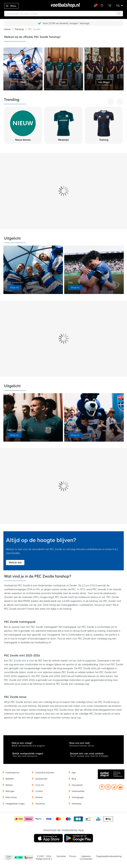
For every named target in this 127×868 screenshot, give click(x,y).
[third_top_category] (104, 69)
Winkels (39, 797)
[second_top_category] (63, 69)
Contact (39, 791)
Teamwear (76, 804)
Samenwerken (78, 791)
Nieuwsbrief (77, 785)
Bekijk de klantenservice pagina (28, 746)
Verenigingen (78, 797)
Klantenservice (12, 773)
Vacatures (40, 804)
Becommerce (19, 858)
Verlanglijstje (102, 5)
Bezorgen (10, 791)
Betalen (9, 785)
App (74, 773)
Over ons (40, 785)
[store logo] (64, 5)
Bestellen (10, 779)
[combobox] (64, 14)
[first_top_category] (23, 69)
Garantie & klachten (45, 773)
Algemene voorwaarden (86, 858)
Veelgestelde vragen (15, 804)
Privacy (73, 856)
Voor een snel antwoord (25, 756)
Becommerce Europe (8, 858)
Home (8, 29)
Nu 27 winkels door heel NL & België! (89, 756)
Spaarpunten (41, 779)
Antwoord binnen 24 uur (82, 746)
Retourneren (11, 797)
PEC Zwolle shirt (17, 661)
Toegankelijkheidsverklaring (109, 856)
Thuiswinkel (29, 858)
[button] (120, 6)
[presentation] (111, 102)
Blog (74, 779)
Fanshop (20, 29)
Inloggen (95, 5)
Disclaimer (61, 856)
